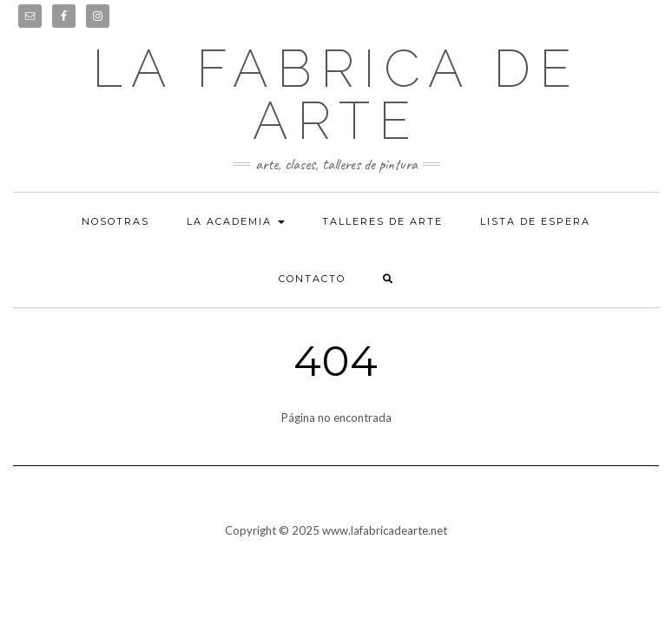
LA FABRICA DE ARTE (336, 95)
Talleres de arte (382, 221)
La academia (236, 221)
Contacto (312, 279)
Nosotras (115, 221)
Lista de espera (535, 221)
